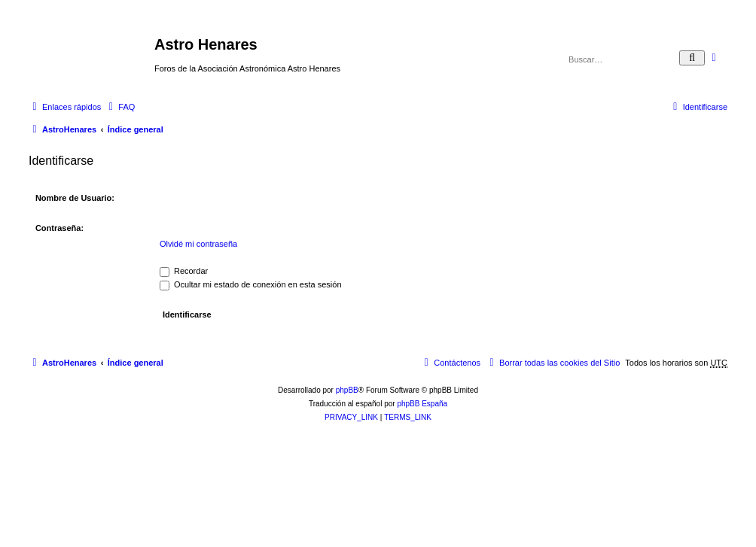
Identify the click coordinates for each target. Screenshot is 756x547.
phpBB (347, 390)
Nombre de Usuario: (75, 198)
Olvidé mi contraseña (198, 244)
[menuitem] (120, 107)
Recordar (184, 271)
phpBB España (422, 404)
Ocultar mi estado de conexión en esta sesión (251, 284)
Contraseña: (59, 228)
